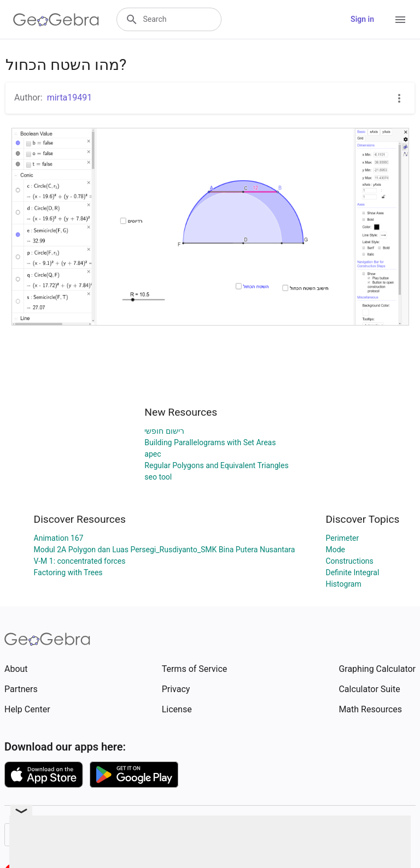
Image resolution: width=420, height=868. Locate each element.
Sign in (362, 19)
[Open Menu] (400, 20)
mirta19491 (70, 98)
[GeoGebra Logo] (56, 20)
